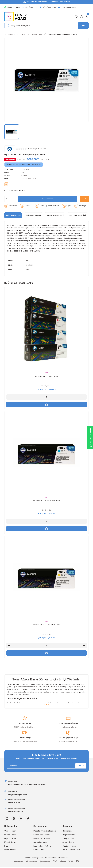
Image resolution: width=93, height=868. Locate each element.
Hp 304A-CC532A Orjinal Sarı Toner (46, 625)
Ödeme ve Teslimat (42, 839)
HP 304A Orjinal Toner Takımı (46, 376)
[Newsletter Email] (46, 766)
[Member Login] (82, 17)
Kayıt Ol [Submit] (81, 766)
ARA (83, 25)
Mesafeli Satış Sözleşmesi (45, 831)
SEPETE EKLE (47, 199)
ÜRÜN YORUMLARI (33, 215)
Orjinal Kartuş (10, 839)
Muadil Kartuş (10, 842)
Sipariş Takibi (68, 842)
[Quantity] (10, 199)
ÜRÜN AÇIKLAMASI (13, 215)
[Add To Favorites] (84, 199)
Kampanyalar (68, 839)
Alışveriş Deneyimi (77, 215)
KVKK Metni (39, 850)
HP (24, 172)
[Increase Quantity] (84, 397)
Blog (6, 846)
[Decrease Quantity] (9, 397)
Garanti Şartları (40, 842)
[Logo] (15, 17)
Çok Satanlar (10, 850)
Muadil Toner (10, 835)
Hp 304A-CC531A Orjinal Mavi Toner (47, 500)
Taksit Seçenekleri (55, 215)
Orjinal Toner (10, 831)
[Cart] (87, 17)
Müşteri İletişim (69, 846)
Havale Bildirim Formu (72, 850)
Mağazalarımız (69, 835)
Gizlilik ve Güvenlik (42, 835)
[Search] (46, 26)
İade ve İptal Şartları (42, 846)
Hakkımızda (67, 831)
